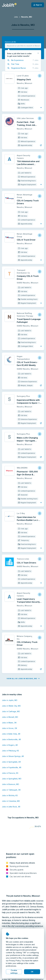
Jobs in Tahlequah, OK (11, 790)
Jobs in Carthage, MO (11, 711)
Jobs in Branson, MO (10, 784)
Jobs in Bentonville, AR (11, 739)
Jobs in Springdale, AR (11, 762)
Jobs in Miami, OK (9, 723)
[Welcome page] (9, 5)
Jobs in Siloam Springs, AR (13, 756)
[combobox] (23, 46)
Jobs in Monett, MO (10, 717)
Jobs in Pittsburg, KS (10, 751)
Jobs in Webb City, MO (11, 706)
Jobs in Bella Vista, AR (11, 734)
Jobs (16, 17)
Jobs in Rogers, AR (10, 745)
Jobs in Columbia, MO (11, 801)
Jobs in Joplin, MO (10, 700)
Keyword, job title (10, 42)
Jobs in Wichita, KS (10, 795)
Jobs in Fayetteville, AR (12, 767)
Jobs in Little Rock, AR (11, 807)
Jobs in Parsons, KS (10, 773)
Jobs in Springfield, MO (12, 779)
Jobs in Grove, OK (10, 728)
